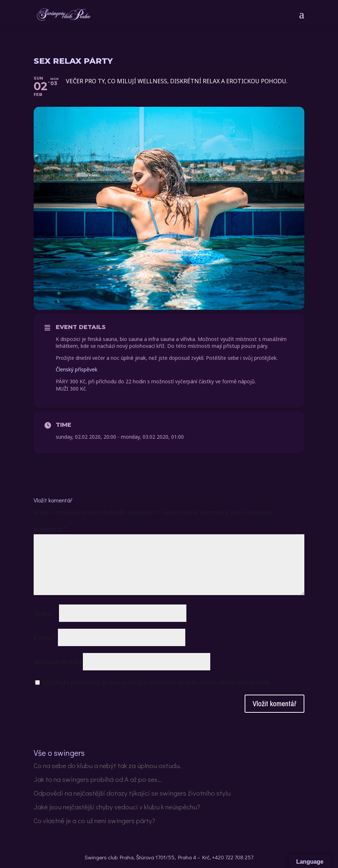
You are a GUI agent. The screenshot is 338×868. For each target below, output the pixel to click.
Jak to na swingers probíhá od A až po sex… (98, 779)
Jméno (46, 613)
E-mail (45, 637)
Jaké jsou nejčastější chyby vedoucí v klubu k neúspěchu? (117, 807)
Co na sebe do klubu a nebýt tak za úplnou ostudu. (107, 765)
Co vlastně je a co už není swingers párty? (94, 820)
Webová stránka (58, 661)
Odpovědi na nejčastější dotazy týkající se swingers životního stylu (132, 793)
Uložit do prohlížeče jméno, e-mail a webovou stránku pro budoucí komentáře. (157, 682)
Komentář (50, 529)
